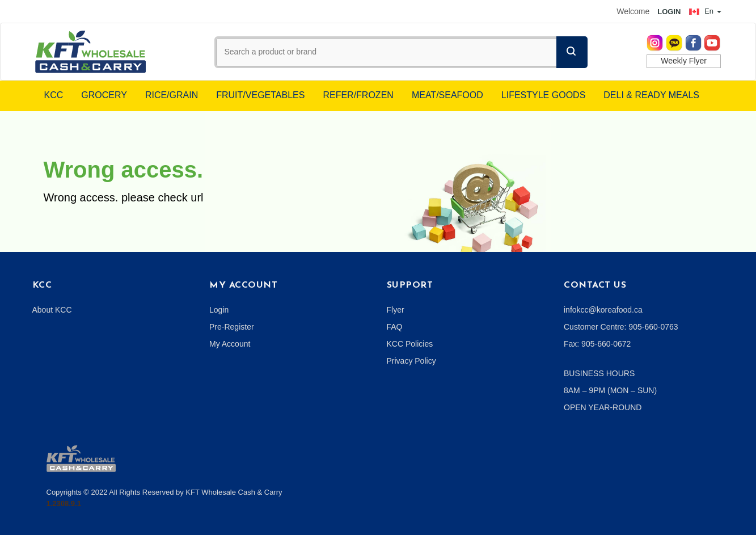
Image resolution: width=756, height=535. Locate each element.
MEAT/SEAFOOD (447, 95)
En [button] (705, 11)
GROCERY (104, 95)
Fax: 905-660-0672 (597, 344)
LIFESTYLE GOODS (543, 95)
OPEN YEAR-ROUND (603, 407)
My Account (230, 344)
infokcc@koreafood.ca (603, 310)
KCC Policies (410, 344)
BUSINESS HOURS (599, 373)
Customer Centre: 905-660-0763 (621, 327)
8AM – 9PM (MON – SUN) (610, 390)
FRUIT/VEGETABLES (260, 95)
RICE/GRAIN (172, 95)
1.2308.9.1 (64, 504)
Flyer (396, 310)
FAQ (395, 327)
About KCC (52, 310)
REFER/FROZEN (358, 95)
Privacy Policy (411, 361)
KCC (54, 95)
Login (219, 310)
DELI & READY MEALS (651, 95)
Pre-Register (232, 327)
